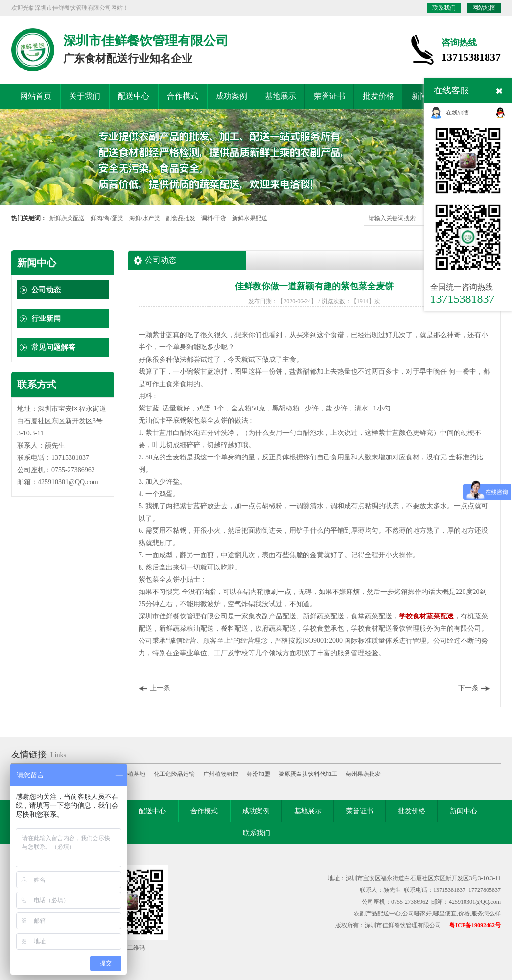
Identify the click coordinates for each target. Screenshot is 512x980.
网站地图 (484, 8)
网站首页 (36, 96)
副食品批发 (181, 218)
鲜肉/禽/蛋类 (107, 218)
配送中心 (134, 96)
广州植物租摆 (221, 774)
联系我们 (444, 8)
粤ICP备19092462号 (475, 925)
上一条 (160, 688)
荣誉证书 (329, 96)
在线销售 (458, 113)
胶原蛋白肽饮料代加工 (308, 774)
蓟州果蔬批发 (363, 774)
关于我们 (85, 96)
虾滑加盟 (258, 774)
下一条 (468, 688)
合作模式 (183, 96)
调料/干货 (214, 218)
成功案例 (232, 96)
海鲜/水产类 (145, 218)
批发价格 (378, 96)
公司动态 (46, 290)
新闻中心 (464, 811)
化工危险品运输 (174, 774)
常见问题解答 (53, 347)
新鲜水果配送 (250, 218)
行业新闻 (46, 319)
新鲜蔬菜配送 (67, 218)
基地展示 (280, 96)
